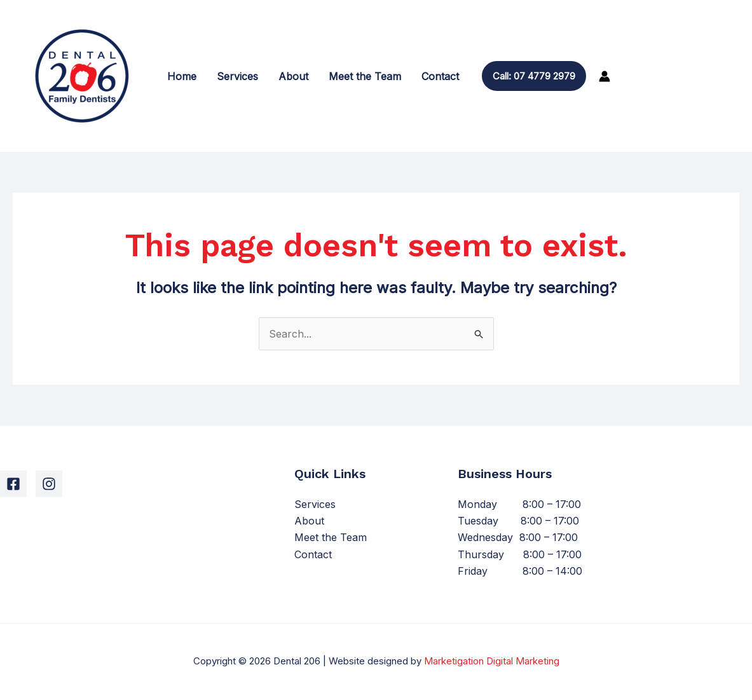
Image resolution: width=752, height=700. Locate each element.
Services (237, 76)
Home (182, 76)
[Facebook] (13, 484)
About (293, 76)
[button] (534, 76)
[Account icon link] (605, 76)
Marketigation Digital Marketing (492, 661)
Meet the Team (365, 76)
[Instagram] (49, 484)
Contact (440, 76)
